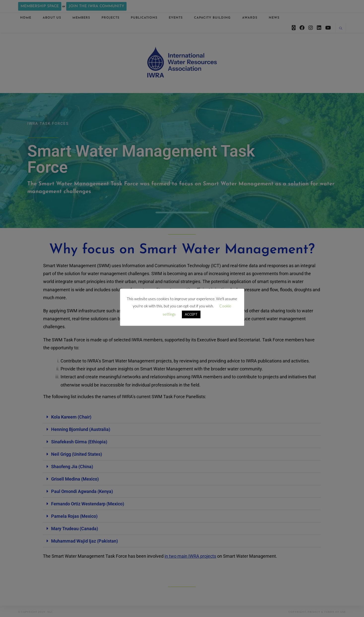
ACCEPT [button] (191, 314)
